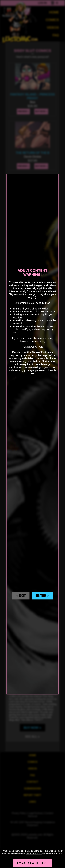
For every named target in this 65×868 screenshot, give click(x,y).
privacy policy (34, 853)
